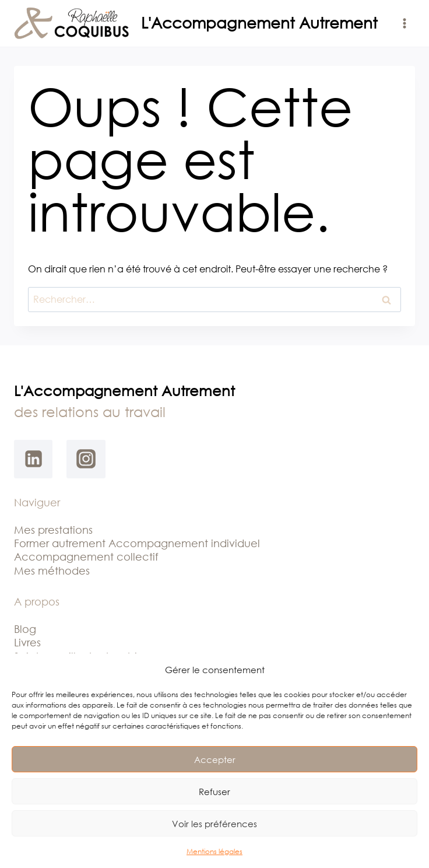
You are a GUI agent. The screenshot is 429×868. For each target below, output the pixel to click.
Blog (25, 629)
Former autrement (61, 543)
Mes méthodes (52, 570)
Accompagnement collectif (86, 556)
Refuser (214, 792)
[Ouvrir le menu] (404, 23)
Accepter (215, 759)
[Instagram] (86, 459)
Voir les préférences (214, 824)
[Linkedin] (33, 459)
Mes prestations (53, 530)
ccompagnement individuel (188, 543)
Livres (27, 642)
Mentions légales (214, 851)
